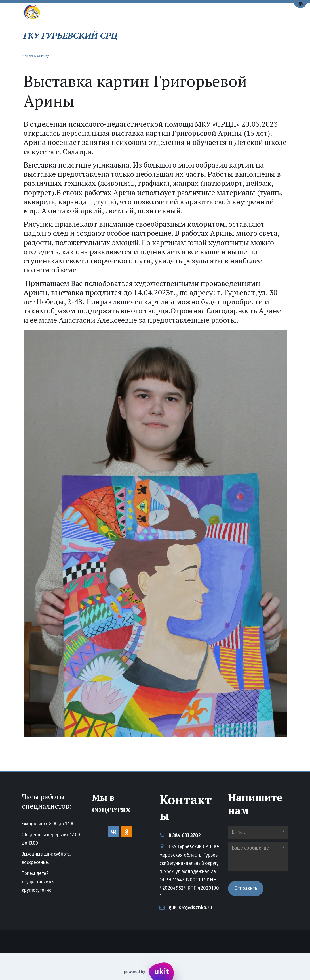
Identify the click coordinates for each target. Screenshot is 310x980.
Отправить (246, 888)
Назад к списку (36, 55)
